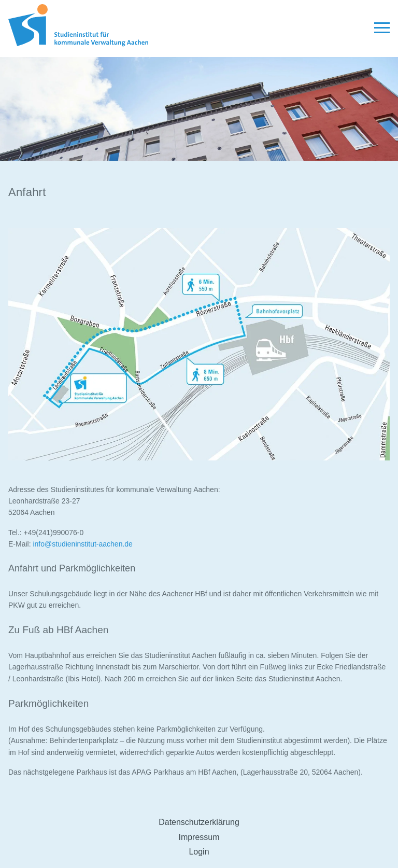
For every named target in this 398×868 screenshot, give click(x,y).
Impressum (199, 837)
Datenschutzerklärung (199, 822)
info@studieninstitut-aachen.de (82, 544)
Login (199, 852)
